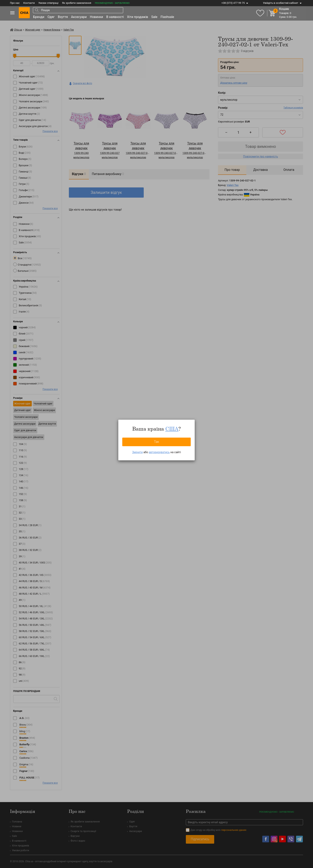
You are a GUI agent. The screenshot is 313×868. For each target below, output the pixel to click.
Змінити (137, 452)
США (172, 429)
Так (156, 442)
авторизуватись (159, 452)
